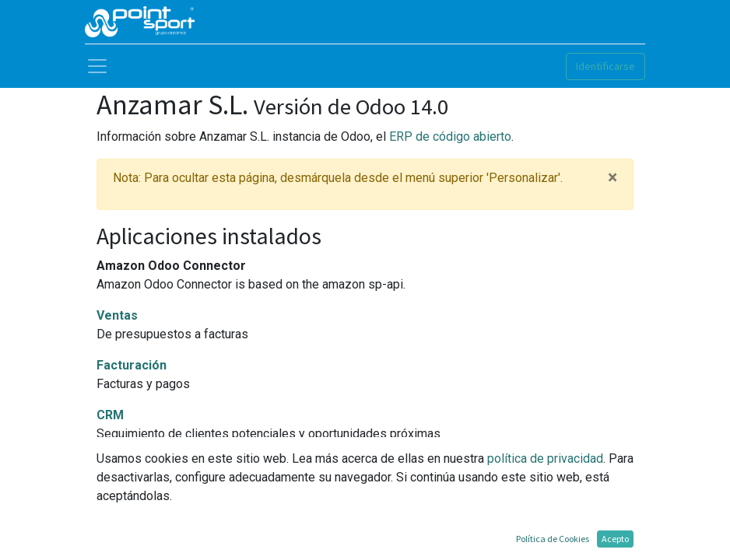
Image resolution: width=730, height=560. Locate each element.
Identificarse (605, 66)
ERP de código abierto (450, 136)
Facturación (132, 365)
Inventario (126, 514)
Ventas (117, 315)
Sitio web (123, 465)
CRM (110, 415)
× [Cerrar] (612, 178)
